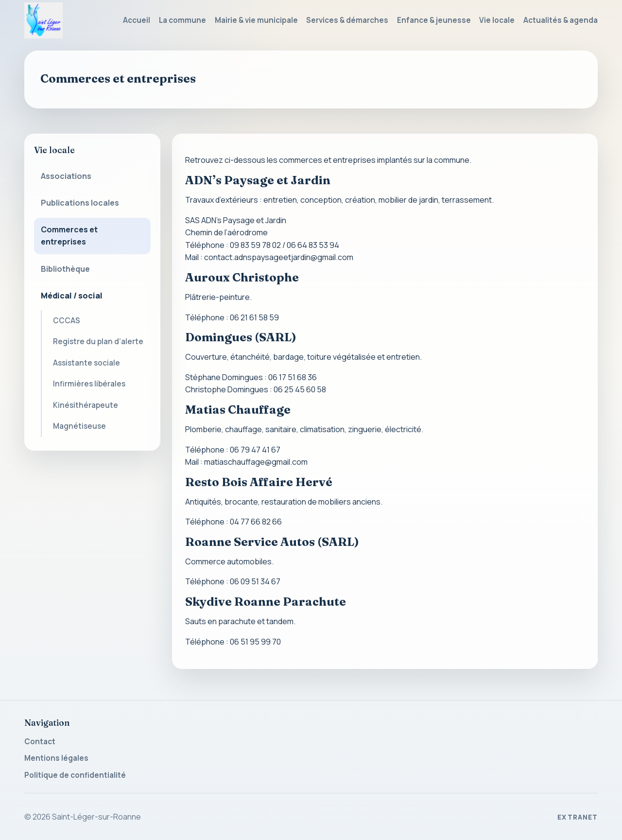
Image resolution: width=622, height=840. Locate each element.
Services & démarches (347, 20)
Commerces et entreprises (69, 236)
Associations (66, 176)
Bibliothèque (65, 269)
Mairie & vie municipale (256, 20)
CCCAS (67, 321)
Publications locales (80, 203)
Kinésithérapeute (86, 405)
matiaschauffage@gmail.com (256, 462)
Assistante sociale (86, 363)
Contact (40, 742)
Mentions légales (56, 758)
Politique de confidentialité (75, 775)
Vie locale (497, 20)
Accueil (137, 20)
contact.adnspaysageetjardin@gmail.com (279, 257)
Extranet (578, 817)
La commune (182, 20)
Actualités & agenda (561, 20)
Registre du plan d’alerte (98, 341)
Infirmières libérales (89, 384)
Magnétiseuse (79, 426)
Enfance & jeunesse (434, 20)
